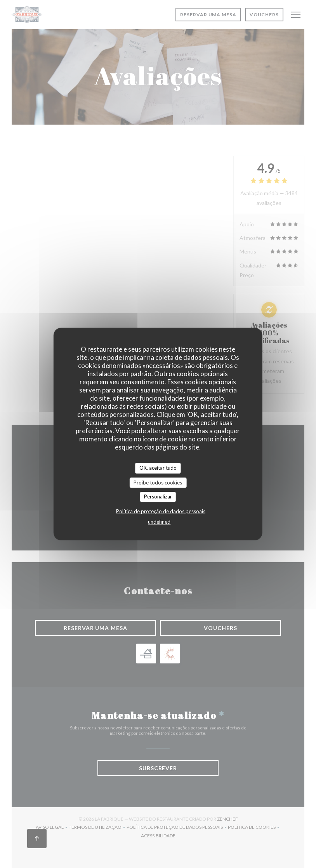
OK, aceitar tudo (158, 468)
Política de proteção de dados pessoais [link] (161, 511)
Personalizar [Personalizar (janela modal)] (158, 496)
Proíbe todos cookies (158, 483)
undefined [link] (159, 522)
